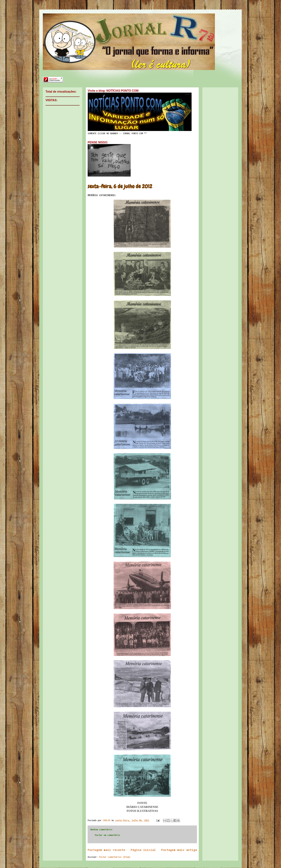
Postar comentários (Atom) (115, 857)
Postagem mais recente (106, 850)
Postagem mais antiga (179, 850)
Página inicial (143, 850)
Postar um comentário (107, 835)
